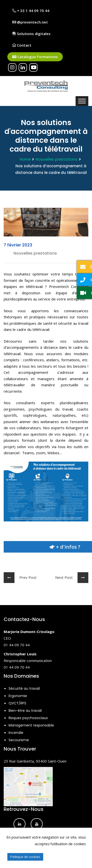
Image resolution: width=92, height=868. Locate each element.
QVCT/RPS (17, 703)
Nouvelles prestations (57, 159)
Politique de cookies (25, 857)
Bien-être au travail (25, 711)
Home (25, 159)
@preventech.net (30, 22)
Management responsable (31, 725)
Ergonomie (18, 696)
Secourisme (19, 740)
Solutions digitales (31, 34)
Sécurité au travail (24, 688)
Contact (22, 45)
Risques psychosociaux (28, 718)
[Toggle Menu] (82, 101)
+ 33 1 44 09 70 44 (31, 11)
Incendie (16, 733)
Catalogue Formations (35, 57)
